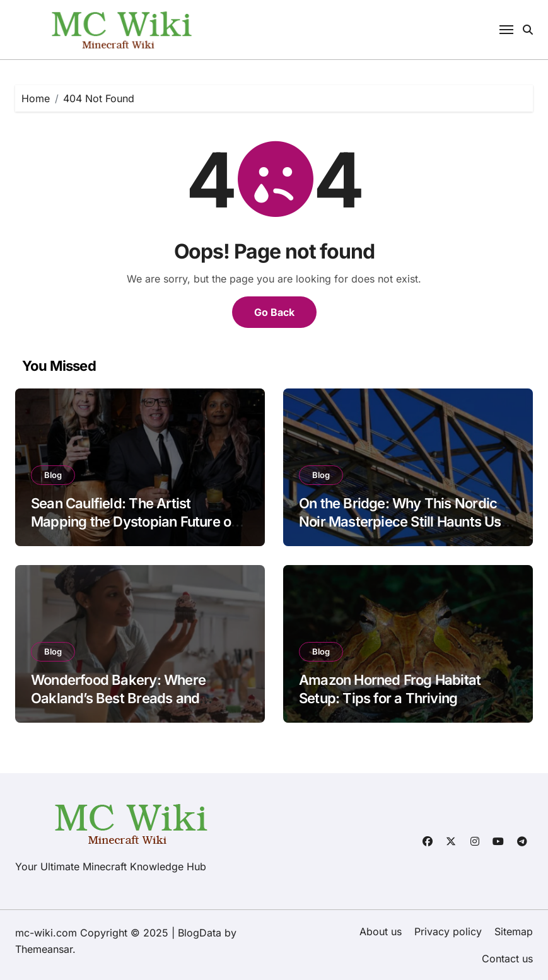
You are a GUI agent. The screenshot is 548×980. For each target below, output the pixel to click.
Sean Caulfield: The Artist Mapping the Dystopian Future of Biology (133, 521)
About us (381, 931)
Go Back (274, 312)
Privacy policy (448, 931)
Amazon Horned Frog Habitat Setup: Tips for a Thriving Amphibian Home (390, 698)
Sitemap (514, 931)
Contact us (507, 959)
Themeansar (44, 949)
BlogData (200, 933)
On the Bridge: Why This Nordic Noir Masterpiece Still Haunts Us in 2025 (407, 521)
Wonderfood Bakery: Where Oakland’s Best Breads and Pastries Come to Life (118, 698)
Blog (53, 475)
